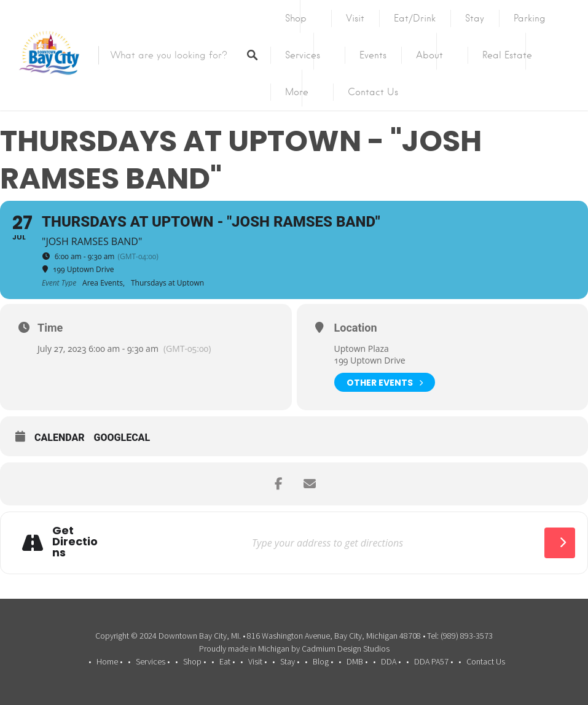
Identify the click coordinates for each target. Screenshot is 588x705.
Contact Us (373, 92)
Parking (530, 18)
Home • (109, 661)
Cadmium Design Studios (346, 649)
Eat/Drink (415, 18)
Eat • (227, 661)
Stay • (290, 661)
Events (373, 55)
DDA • (391, 661)
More (297, 92)
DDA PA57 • (433, 661)
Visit (355, 18)
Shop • (194, 661)
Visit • (257, 661)
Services (303, 55)
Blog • (323, 661)
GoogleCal (122, 438)
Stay (475, 18)
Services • (153, 661)
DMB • (357, 661)
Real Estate (507, 55)
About (429, 55)
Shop (296, 18)
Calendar (60, 438)
